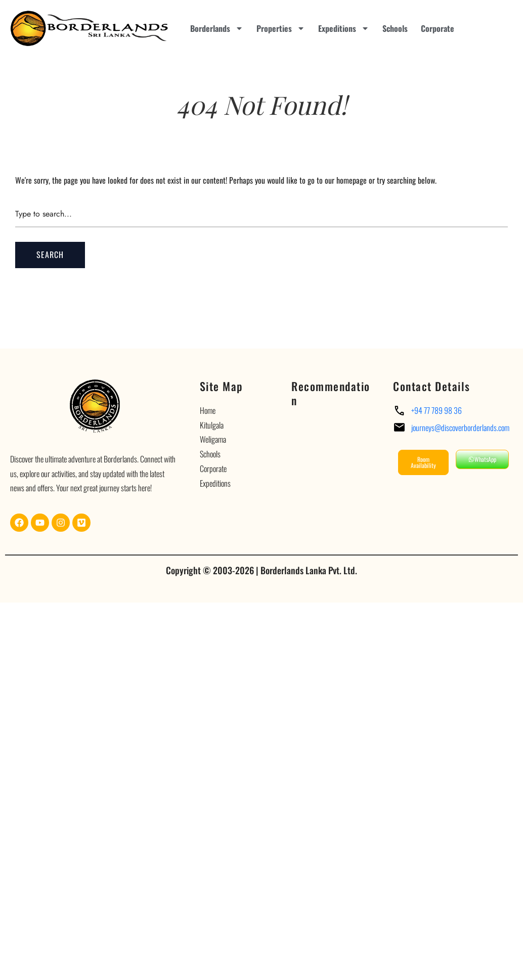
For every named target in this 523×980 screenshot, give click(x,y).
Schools (395, 28)
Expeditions (344, 28)
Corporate (438, 28)
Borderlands (217, 28)
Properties (281, 28)
